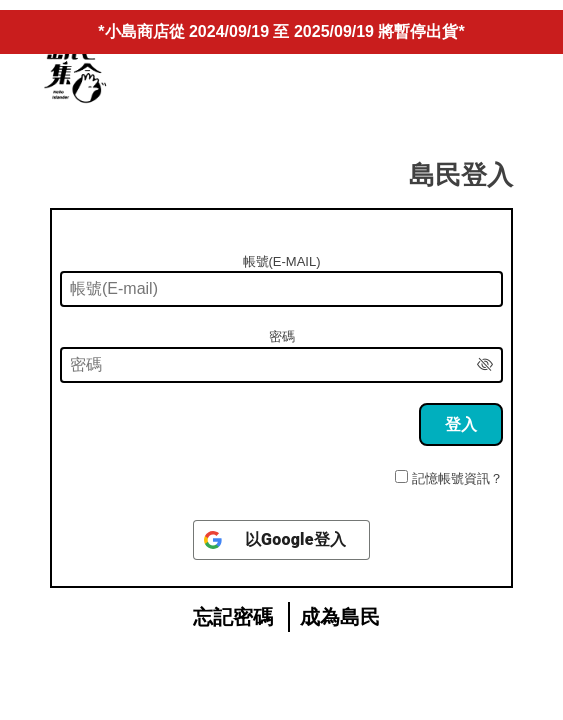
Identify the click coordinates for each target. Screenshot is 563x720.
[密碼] (281, 365)
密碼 (282, 336)
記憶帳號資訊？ (457, 478)
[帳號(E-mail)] (281, 289)
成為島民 (340, 617)
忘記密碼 (233, 617)
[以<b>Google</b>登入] (281, 540)
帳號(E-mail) (282, 261)
